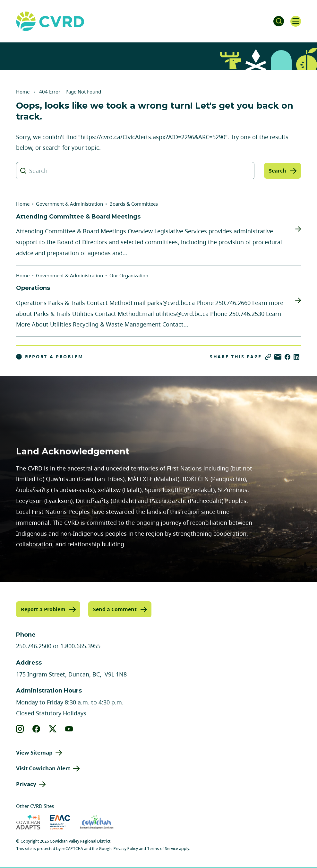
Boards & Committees (134, 204)
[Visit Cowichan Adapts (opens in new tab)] (28, 822)
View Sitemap (34, 752)
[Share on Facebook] (287, 357)
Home (23, 92)
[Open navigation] (295, 21)
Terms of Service (163, 848)
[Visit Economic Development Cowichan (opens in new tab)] (97, 822)
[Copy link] (268, 357)
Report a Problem (50, 357)
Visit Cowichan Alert (43, 768)
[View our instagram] (20, 729)
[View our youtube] (69, 729)
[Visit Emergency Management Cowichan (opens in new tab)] (60, 822)
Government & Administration (69, 204)
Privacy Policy (126, 848)
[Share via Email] (278, 357)
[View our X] (53, 729)
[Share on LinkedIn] (296, 357)
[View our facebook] (36, 729)
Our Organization (129, 275)
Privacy (26, 784)
